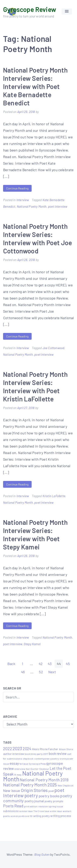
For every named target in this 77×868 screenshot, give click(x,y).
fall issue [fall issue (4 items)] (24, 764)
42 (41, 664)
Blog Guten (42, 854)
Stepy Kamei (32, 644)
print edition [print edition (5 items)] (31, 806)
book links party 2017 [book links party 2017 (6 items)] (36, 754)
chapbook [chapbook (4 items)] (28, 759)
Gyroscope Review (30, 9)
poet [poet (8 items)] (51, 791)
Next (52, 672)
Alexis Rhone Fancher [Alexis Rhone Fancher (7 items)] (45, 749)
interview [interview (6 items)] (20, 769)
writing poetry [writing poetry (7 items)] (42, 816)
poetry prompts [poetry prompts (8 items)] (54, 801)
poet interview (58, 206)
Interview (23, 200)
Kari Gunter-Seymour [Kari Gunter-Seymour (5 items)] (37, 769)
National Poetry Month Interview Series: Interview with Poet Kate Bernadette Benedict (35, 86)
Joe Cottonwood (53, 348)
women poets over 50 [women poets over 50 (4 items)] (21, 816)
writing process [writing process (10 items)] (61, 816)
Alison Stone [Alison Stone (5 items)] (66, 749)
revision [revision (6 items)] (43, 806)
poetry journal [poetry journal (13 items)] (34, 801)
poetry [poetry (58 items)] (31, 795)
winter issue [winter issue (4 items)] (56, 811)
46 (23, 672)
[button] (67, 11)
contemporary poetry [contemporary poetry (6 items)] (47, 759)
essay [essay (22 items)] (14, 763)
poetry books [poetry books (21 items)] (49, 796)
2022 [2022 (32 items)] (7, 748)
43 (50, 664)
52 (41, 672)
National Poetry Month (32, 206)
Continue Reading (17, 188)
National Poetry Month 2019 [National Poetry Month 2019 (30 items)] (44, 780)
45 (68, 664)
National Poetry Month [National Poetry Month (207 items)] (33, 776)
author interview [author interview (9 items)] (14, 754)
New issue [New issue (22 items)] (12, 791)
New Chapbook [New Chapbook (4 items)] (66, 785)
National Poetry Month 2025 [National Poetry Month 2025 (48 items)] (30, 785)
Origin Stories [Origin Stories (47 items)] (34, 790)
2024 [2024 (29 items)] (27, 748)
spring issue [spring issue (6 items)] (56, 806)
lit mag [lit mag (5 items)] (18, 775)
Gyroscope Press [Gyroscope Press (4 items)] (37, 764)
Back (11, 664)
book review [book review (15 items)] (58, 754)
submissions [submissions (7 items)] (11, 811)
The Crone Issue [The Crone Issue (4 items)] (41, 811)
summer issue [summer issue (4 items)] (26, 811)
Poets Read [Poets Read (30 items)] (13, 806)
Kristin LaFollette (54, 496)
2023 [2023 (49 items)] (17, 748)
